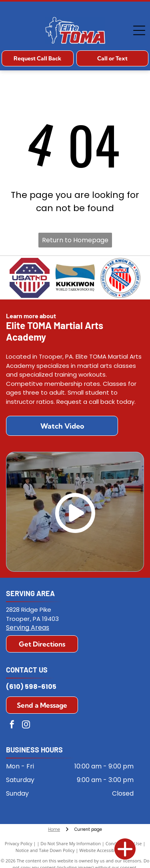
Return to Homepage (75, 240)
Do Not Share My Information (71, 843)
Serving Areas (28, 628)
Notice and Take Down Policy (45, 850)
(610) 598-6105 (31, 687)
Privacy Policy (19, 843)
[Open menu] (139, 30)
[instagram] (26, 725)
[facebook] (12, 725)
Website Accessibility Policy (107, 850)
